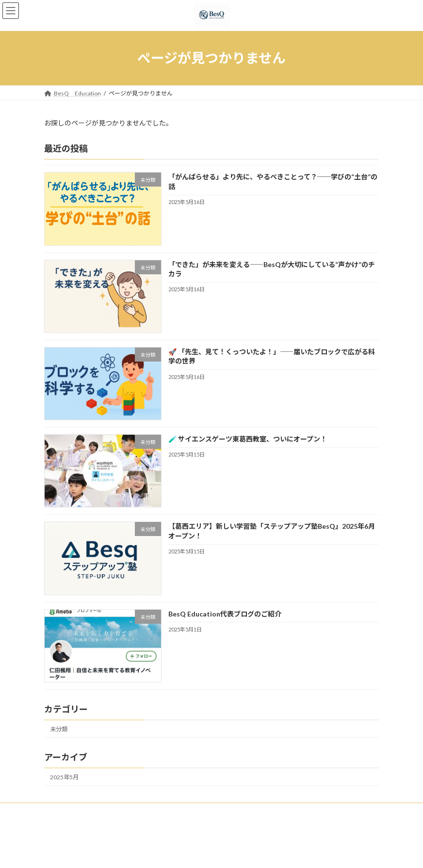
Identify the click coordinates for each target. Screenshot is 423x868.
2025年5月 (64, 777)
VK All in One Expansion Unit (238, 853)
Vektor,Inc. (290, 853)
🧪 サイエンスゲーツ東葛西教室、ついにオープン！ (248, 439)
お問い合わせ (135, 817)
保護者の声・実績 (76, 817)
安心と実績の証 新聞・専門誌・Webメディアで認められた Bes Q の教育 (249, 812)
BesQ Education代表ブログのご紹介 (225, 613)
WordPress (136, 853)
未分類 (59, 729)
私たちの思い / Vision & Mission (95, 812)
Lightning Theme (181, 853)
